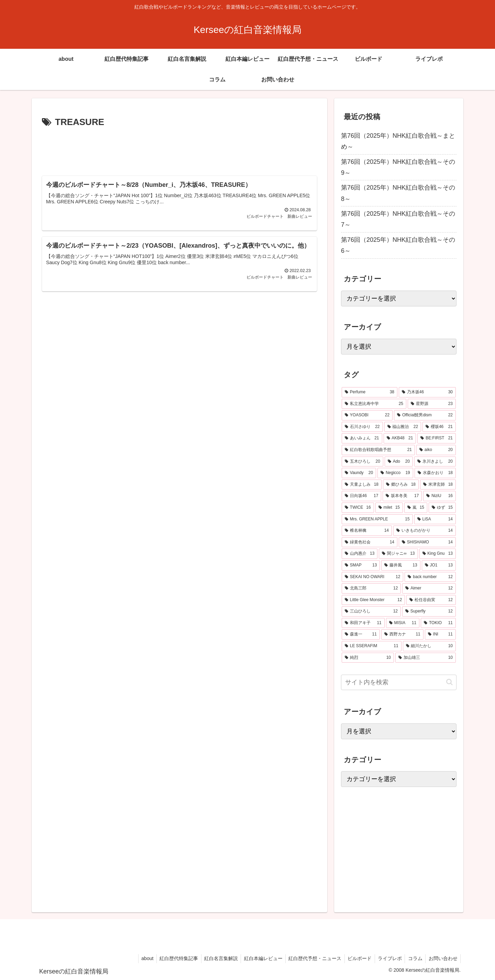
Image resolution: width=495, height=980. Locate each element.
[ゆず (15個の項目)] (442, 508)
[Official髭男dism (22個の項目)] (425, 415)
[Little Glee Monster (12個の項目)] (373, 600)
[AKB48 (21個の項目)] (400, 438)
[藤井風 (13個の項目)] (401, 565)
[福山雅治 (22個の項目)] (403, 427)
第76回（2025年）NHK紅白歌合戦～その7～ (398, 219)
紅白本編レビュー (257, 958)
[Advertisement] (179, 149)
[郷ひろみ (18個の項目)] (401, 485)
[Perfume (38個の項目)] (370, 392)
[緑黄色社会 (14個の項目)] (370, 542)
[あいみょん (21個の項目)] (362, 438)
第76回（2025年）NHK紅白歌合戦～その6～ (398, 245)
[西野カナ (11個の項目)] (402, 634)
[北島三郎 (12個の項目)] (371, 588)
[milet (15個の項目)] (389, 508)
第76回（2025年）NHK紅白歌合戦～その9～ (398, 167)
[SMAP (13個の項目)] (361, 565)
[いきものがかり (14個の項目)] (425, 531)
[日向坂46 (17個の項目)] (361, 496)
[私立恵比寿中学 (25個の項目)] (374, 404)
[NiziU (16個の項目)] (439, 496)
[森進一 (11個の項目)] (361, 634)
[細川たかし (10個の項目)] (429, 646)
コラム (414, 958)
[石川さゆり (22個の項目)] (362, 427)
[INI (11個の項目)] (440, 634)
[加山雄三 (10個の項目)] (426, 658)
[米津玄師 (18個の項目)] (438, 485)
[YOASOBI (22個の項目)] (367, 415)
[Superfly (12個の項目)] (429, 611)
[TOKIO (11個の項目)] (438, 623)
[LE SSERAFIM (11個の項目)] (372, 646)
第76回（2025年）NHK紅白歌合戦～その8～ (398, 193)
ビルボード (356, 958)
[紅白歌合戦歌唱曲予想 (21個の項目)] (378, 450)
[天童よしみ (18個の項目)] (362, 485)
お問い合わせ (442, 958)
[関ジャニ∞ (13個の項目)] (398, 554)
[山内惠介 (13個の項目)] (360, 554)
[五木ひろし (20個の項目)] (362, 462)
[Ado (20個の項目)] (399, 462)
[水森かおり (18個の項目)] (435, 473)
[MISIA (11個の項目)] (403, 623)
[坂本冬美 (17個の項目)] (402, 496)
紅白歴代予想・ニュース (310, 958)
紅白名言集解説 (214, 958)
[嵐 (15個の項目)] (416, 508)
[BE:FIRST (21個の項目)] (437, 438)
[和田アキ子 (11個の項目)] (363, 623)
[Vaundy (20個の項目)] (359, 473)
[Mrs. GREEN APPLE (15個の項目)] (377, 519)
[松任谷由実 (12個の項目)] (431, 600)
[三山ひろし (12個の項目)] (371, 611)
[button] (449, 682)
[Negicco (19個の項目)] (395, 473)
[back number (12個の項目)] (430, 577)
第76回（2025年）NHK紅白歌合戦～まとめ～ (398, 141)
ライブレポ (387, 958)
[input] (399, 682)
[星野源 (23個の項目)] (432, 404)
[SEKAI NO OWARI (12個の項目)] (372, 577)
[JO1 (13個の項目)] (439, 565)
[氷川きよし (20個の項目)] (435, 462)
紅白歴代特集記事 (170, 958)
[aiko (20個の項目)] (436, 450)
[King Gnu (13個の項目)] (438, 554)
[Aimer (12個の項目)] (429, 588)
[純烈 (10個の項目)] (368, 658)
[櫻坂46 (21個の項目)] (439, 427)
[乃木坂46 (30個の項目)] (427, 392)
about (138, 958)
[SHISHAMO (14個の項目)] (427, 542)
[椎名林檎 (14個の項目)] (367, 531)
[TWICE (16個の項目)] (358, 508)
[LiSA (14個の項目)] (435, 519)
